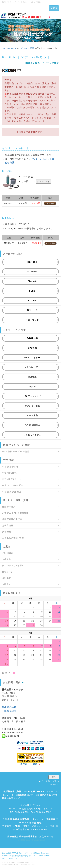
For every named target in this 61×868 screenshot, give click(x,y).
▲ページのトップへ (49, 781)
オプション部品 (26, 48)
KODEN (12, 48)
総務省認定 (10, 711)
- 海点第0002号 (31, 836)
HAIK (34, 865)
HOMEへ (54, 784)
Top (4, 48)
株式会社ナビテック (24, 853)
